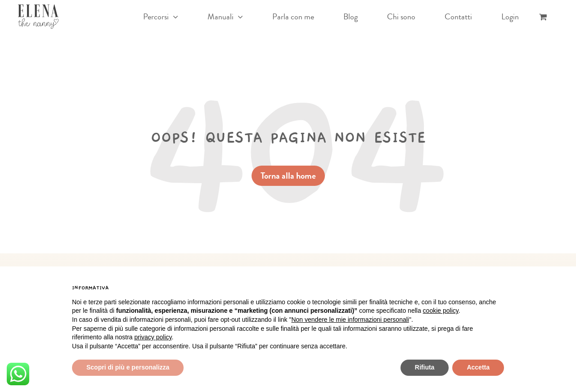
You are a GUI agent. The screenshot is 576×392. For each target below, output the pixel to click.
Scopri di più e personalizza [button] (128, 367)
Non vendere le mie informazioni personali (350, 320)
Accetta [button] (478, 367)
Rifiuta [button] (425, 367)
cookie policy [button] (441, 311)
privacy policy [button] (153, 337)
